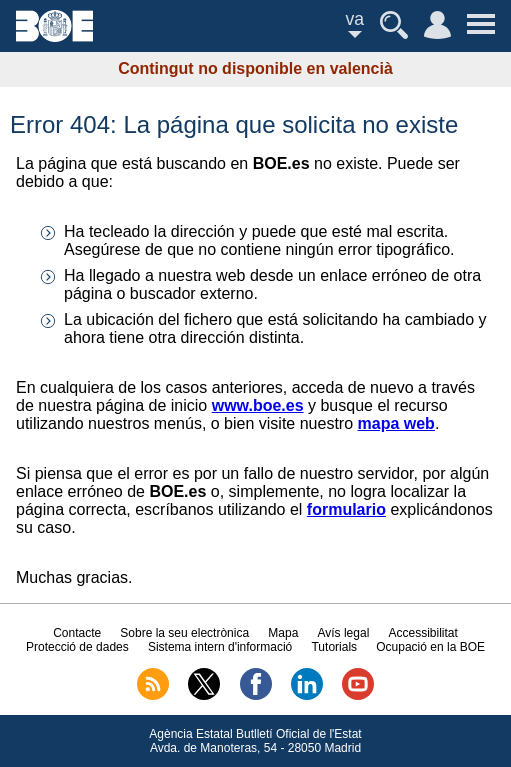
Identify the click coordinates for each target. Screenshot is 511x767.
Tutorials (334, 647)
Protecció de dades (77, 647)
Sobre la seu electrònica (184, 633)
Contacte (77, 633)
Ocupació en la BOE (430, 647)
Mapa (283, 633)
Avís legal (344, 633)
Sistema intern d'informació (220, 647)
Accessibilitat (423, 633)
